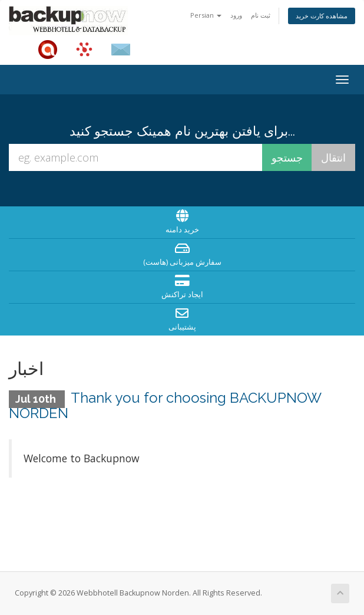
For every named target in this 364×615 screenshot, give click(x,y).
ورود (236, 15)
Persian (206, 15)
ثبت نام (261, 15)
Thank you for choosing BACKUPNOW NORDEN (165, 405)
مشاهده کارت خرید (322, 16)
